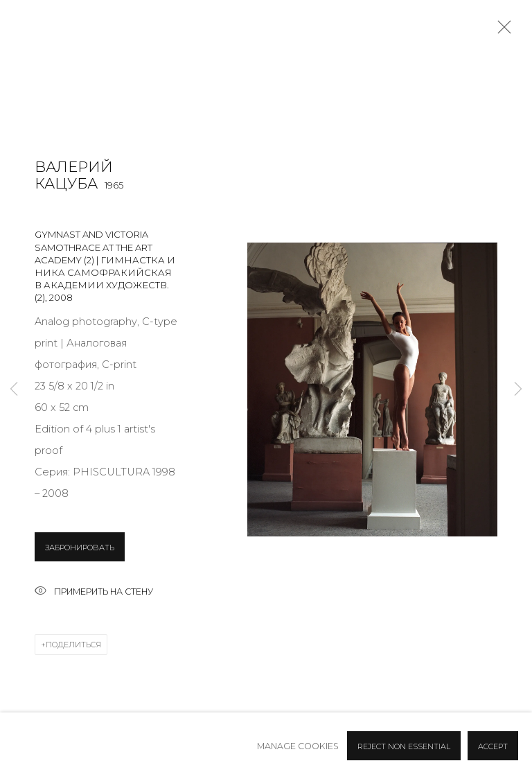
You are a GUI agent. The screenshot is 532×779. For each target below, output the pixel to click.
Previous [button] (14, 390)
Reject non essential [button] (404, 746)
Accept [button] (493, 746)
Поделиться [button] (73, 645)
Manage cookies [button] (298, 746)
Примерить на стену (94, 592)
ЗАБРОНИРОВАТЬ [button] (80, 548)
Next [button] (518, 390)
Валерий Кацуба (74, 175)
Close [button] (501, 31)
